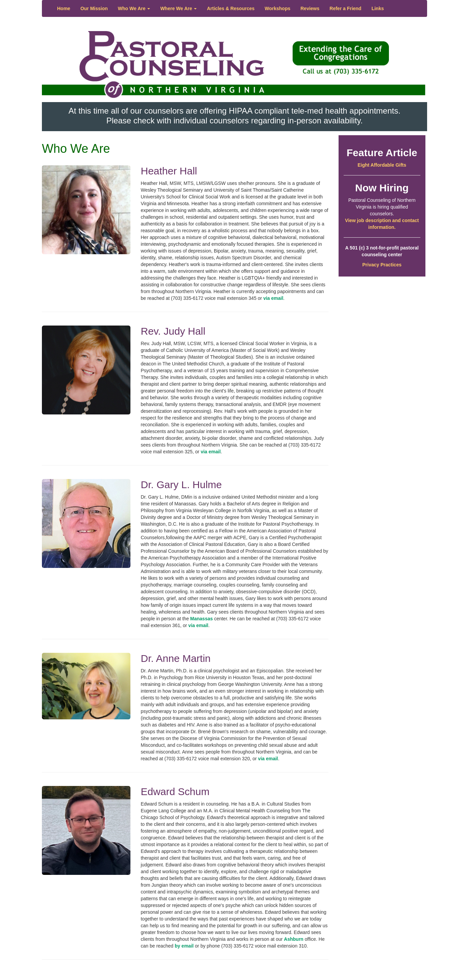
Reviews (310, 8)
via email (273, 298)
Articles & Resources (231, 8)
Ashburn (294, 939)
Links (378, 8)
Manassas (202, 619)
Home (64, 8)
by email (184, 946)
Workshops (277, 8)
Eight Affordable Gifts (382, 165)
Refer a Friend (345, 8)
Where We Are (178, 8)
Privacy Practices (382, 265)
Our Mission (94, 8)
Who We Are (134, 8)
